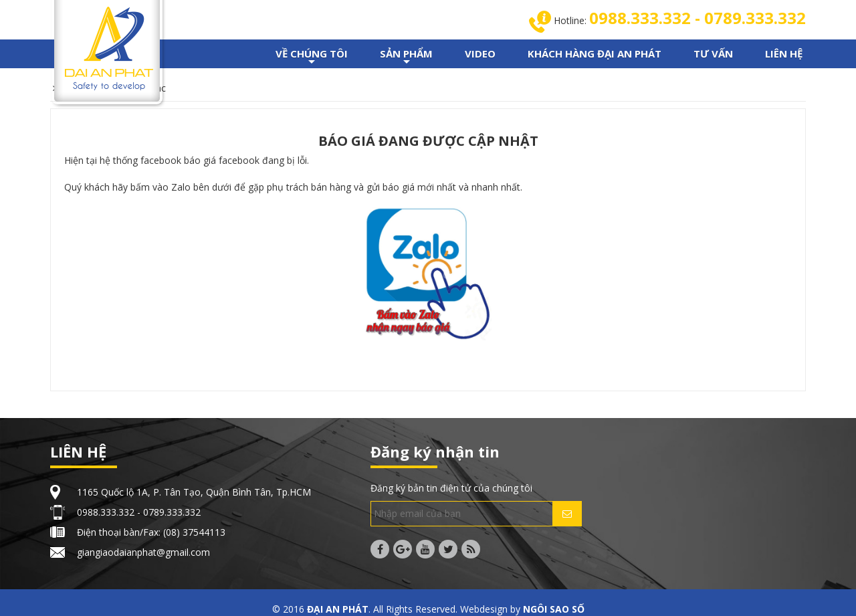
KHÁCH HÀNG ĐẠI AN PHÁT (595, 54)
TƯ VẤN (713, 54)
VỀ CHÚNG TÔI (312, 58)
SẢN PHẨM (406, 58)
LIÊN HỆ (784, 54)
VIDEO (480, 54)
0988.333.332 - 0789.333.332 (698, 18)
